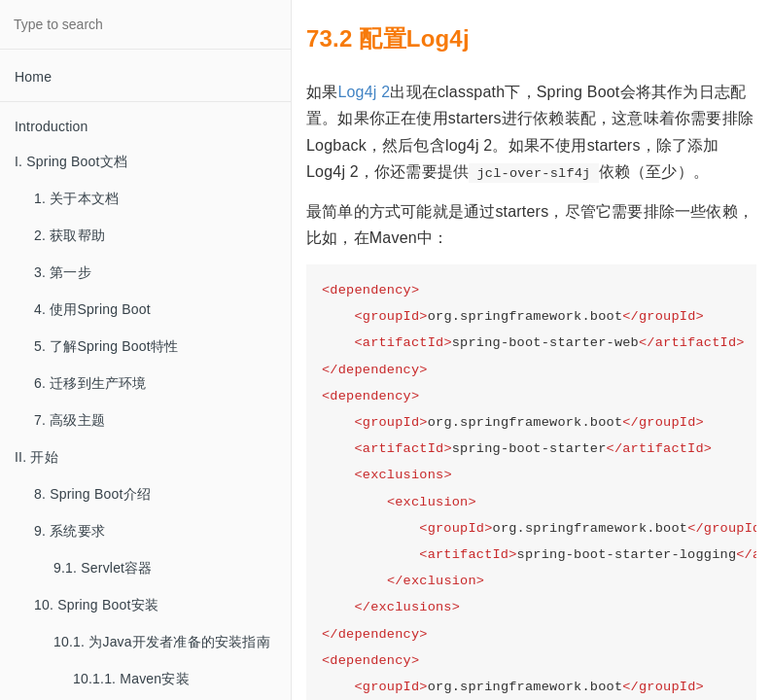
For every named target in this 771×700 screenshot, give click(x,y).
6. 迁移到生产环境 (90, 383)
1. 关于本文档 (76, 198)
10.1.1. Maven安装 (131, 679)
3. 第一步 (63, 272)
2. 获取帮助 (70, 235)
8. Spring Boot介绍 (92, 494)
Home (33, 77)
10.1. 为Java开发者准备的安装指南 (162, 642)
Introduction (52, 126)
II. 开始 (36, 457)
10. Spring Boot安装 (96, 605)
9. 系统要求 (70, 531)
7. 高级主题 (70, 420)
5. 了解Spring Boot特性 (106, 346)
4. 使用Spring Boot (92, 309)
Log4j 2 (364, 92)
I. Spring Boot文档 (71, 161)
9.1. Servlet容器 (103, 568)
